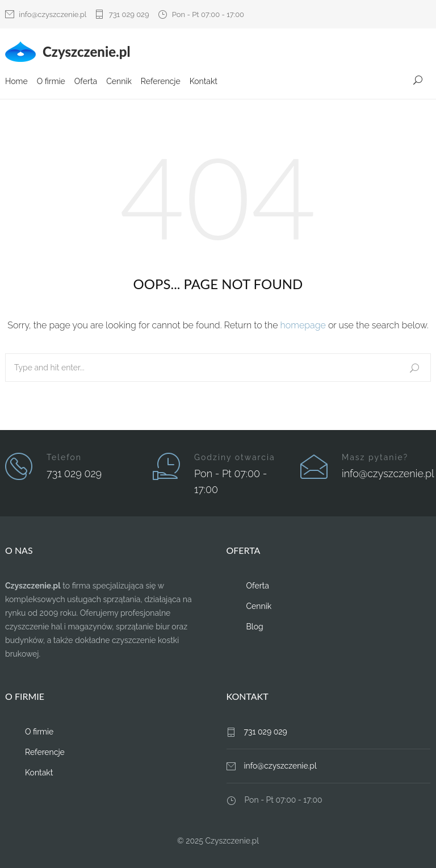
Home (16, 81)
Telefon (64, 457)
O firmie (51, 81)
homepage (303, 325)
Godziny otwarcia (235, 457)
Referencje (161, 81)
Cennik (119, 81)
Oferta (86, 81)
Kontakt (204, 81)
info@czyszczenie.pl (53, 14)
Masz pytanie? (375, 457)
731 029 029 (129, 14)
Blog (255, 627)
